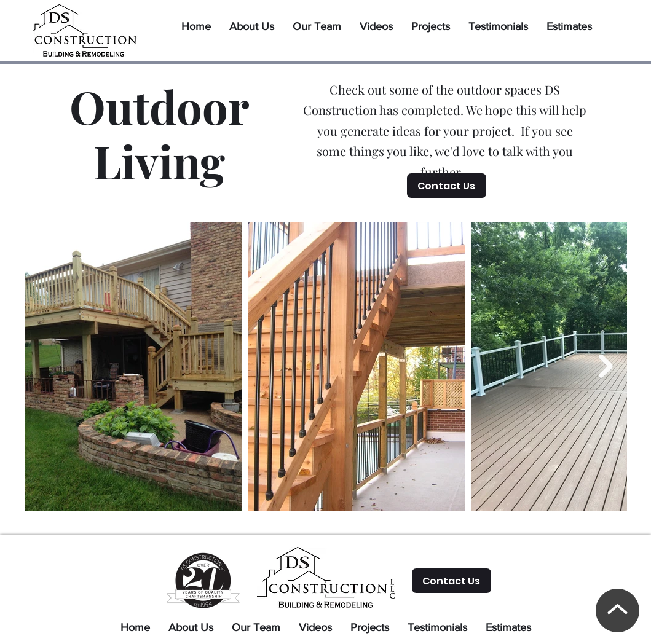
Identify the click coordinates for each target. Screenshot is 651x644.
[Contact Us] (447, 186)
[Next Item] (606, 367)
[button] (431, 22)
